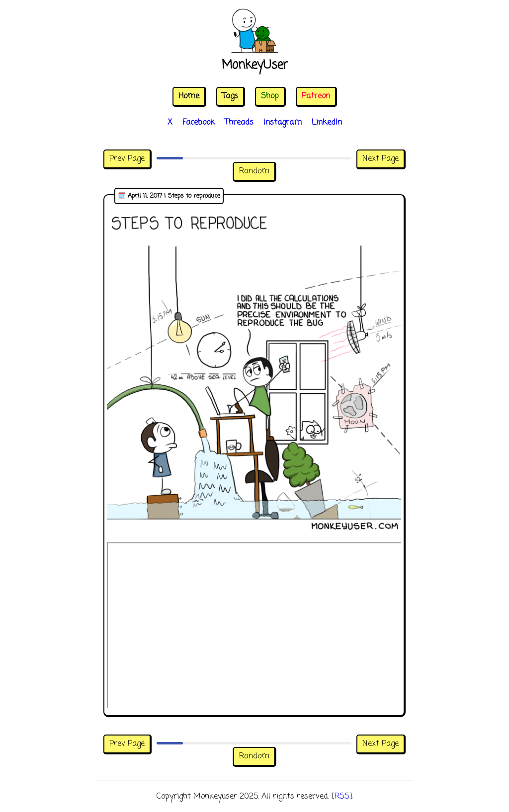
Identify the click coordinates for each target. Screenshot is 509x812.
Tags (230, 96)
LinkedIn (327, 123)
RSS (342, 797)
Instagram (283, 123)
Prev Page (127, 159)
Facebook (199, 123)
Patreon (316, 96)
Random (254, 171)
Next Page (381, 159)
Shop (270, 96)
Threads (239, 123)
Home (189, 96)
